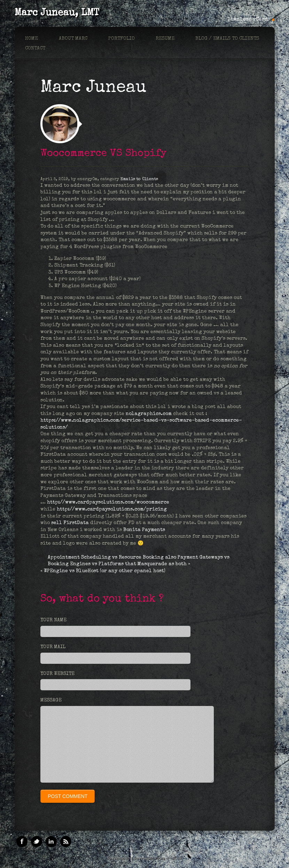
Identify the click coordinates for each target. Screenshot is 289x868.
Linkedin (51, 842)
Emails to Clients (139, 179)
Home (32, 39)
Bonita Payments (145, 530)
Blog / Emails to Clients (227, 39)
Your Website (57, 674)
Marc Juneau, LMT (57, 13)
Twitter (37, 842)
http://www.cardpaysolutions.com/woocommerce (108, 502)
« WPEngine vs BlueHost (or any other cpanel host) (103, 571)
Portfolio (122, 39)
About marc (73, 39)
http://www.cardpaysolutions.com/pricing (112, 509)
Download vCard (248, 20)
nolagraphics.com (149, 414)
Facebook (22, 842)
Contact (35, 48)
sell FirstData (70, 523)
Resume (165, 39)
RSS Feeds (66, 842)
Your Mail (53, 647)
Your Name (53, 620)
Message (51, 700)
